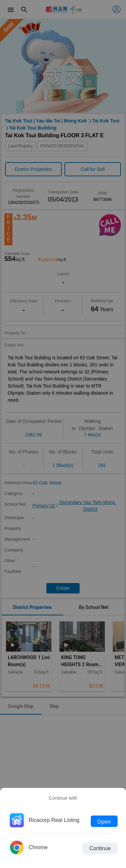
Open (104, 821)
